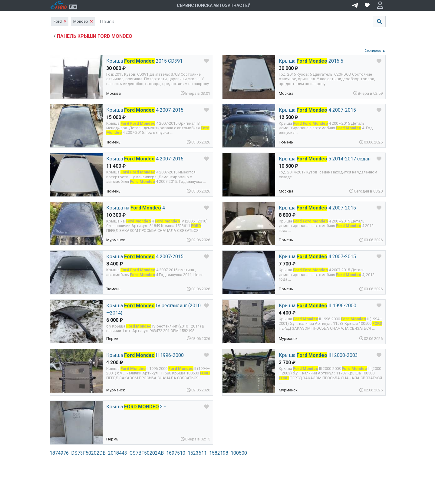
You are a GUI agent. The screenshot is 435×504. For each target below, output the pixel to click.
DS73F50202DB (88, 453)
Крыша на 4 (136, 208)
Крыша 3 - (136, 407)
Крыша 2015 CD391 (144, 61)
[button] (380, 5)
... (52, 36)
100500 (239, 453)
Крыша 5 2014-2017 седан (325, 159)
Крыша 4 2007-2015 (145, 110)
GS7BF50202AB (147, 453)
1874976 (59, 453)
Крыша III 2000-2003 (318, 355)
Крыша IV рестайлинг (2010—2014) (153, 309)
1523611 (197, 453)
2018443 (118, 453)
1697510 (176, 453)
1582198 (219, 453)
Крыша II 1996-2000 (318, 306)
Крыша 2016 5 (311, 61)
